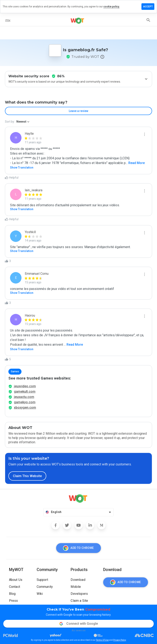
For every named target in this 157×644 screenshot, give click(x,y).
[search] (148, 20)
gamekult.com (25, 392)
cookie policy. (111, 7)
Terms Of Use (102, 640)
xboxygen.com (25, 407)
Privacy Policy (120, 640)
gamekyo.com (25, 402)
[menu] (8, 20)
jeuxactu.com (24, 397)
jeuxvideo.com (25, 386)
